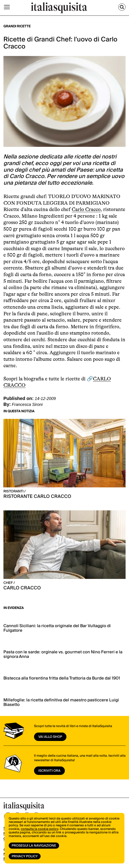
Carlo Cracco (86, 209)
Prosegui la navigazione (34, 846)
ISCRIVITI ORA (49, 771)
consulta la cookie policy (39, 829)
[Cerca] (122, 7)
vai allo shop (50, 737)
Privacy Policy (25, 856)
